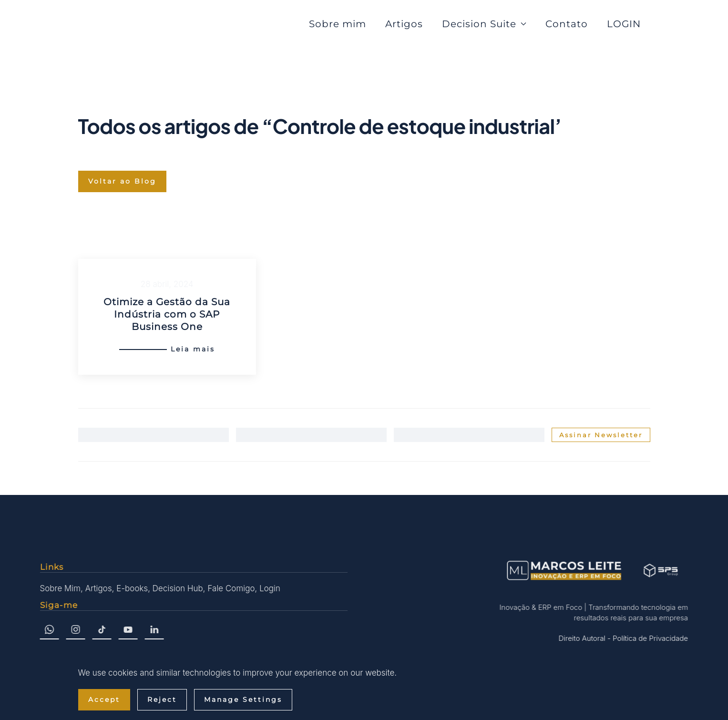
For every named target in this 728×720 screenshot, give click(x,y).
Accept (104, 699)
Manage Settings (243, 699)
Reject (162, 699)
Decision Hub (177, 588)
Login (269, 588)
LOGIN (624, 24)
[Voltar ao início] (131, 24)
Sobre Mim (60, 588)
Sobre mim (338, 24)
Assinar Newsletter (601, 435)
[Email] (469, 435)
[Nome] (154, 435)
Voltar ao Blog (122, 181)
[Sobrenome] (311, 435)
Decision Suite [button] (484, 24)
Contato (567, 24)
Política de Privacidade (649, 638)
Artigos (404, 24)
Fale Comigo (231, 588)
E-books (131, 588)
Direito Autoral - (584, 638)
